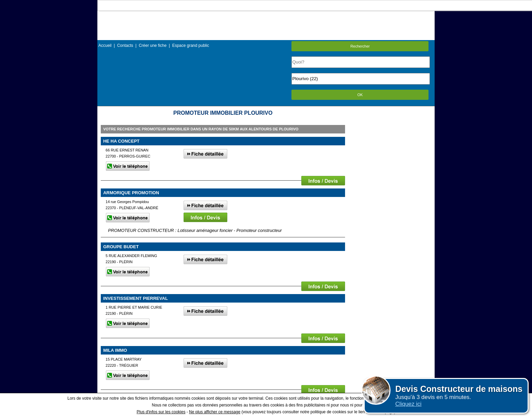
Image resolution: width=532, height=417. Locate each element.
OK (360, 95)
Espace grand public (191, 46)
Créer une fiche (153, 46)
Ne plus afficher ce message (215, 412)
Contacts (125, 46)
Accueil (105, 46)
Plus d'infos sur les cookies (161, 412)
